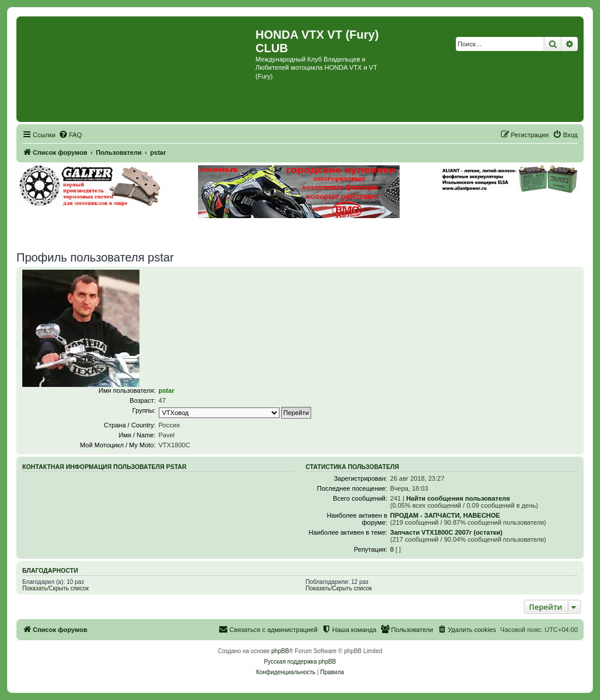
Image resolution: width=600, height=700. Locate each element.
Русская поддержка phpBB (300, 662)
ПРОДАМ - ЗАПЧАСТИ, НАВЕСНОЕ (445, 515)
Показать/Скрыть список (55, 588)
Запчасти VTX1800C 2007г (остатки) (446, 532)
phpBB (280, 651)
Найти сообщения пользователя (458, 498)
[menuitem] (70, 135)
